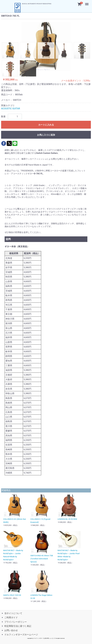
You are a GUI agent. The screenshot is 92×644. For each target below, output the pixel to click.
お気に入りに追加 (46, 135)
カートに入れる (46, 125)
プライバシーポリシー (16, 622)
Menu (87, 3)
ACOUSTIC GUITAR (11, 109)
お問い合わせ (11, 630)
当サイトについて (13, 613)
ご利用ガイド (11, 618)
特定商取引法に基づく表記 (18, 626)
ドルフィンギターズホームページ (21, 635)
